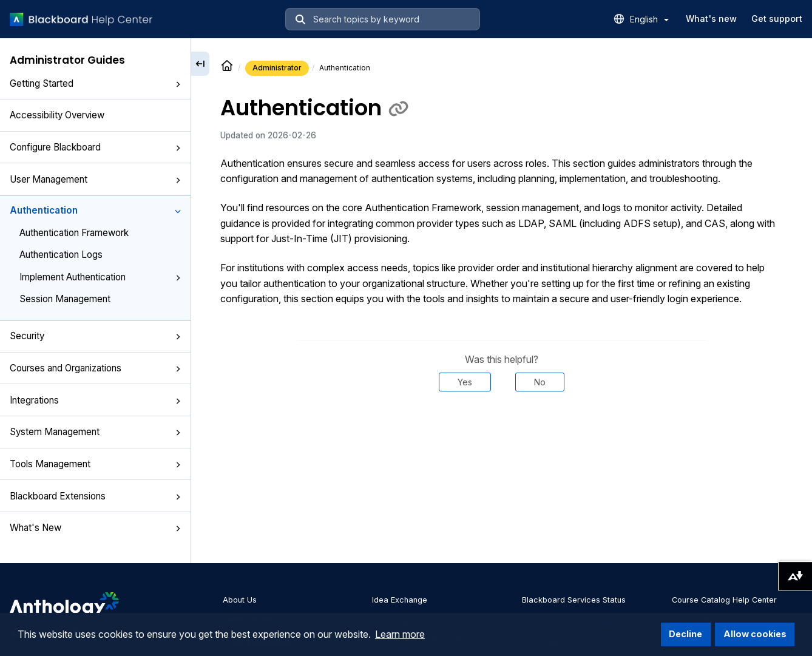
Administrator (277, 68)
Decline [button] (685, 634)
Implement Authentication (100, 277)
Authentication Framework (74, 233)
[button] (178, 84)
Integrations (95, 400)
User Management (95, 179)
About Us (240, 600)
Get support (777, 19)
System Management (95, 432)
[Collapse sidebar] (200, 64)
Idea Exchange (400, 600)
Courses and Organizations (95, 368)
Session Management (65, 299)
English (649, 19)
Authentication (95, 210)
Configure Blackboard (95, 147)
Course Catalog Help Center (724, 600)
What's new (711, 19)
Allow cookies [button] (755, 634)
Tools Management (95, 464)
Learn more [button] (400, 634)
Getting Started (95, 83)
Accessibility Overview (57, 115)
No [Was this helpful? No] (540, 382)
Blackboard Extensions (95, 496)
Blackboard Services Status (574, 600)
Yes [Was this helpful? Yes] (465, 382)
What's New (95, 528)
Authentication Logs (61, 255)
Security (95, 336)
